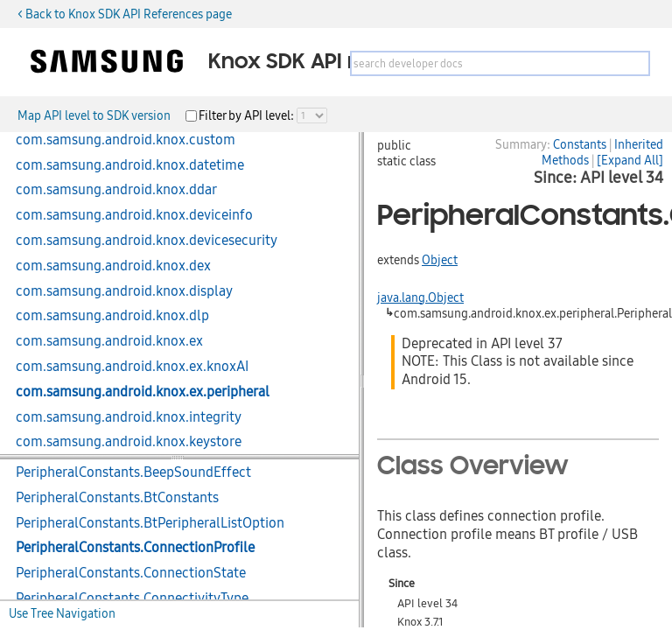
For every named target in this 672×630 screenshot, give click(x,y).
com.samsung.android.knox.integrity (129, 417)
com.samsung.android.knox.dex (113, 266)
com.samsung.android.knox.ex (109, 341)
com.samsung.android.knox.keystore (129, 442)
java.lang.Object (420, 297)
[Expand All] (630, 160)
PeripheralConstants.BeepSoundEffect (133, 472)
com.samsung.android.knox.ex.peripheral (143, 392)
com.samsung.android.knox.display (124, 291)
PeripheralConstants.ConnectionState (131, 573)
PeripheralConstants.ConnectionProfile (135, 548)
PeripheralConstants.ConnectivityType (132, 598)
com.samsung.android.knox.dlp (112, 316)
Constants (580, 144)
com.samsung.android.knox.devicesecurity (147, 241)
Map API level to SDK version (94, 115)
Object (440, 260)
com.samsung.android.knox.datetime (130, 165)
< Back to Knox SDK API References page (125, 14)
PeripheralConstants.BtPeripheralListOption (150, 523)
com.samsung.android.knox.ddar (116, 190)
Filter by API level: (248, 115)
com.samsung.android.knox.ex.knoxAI (132, 367)
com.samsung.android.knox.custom (126, 140)
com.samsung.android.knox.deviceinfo (134, 215)
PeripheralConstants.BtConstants (117, 498)
